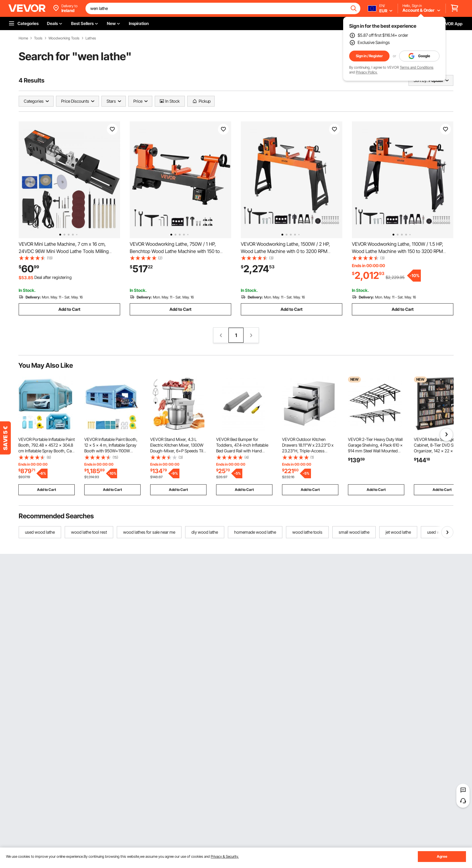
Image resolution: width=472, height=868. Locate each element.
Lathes (91, 38)
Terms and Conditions (417, 67)
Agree (442, 856)
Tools (38, 38)
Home (23, 38)
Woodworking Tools (64, 38)
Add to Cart (69, 309)
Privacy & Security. (225, 856)
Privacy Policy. (367, 72)
